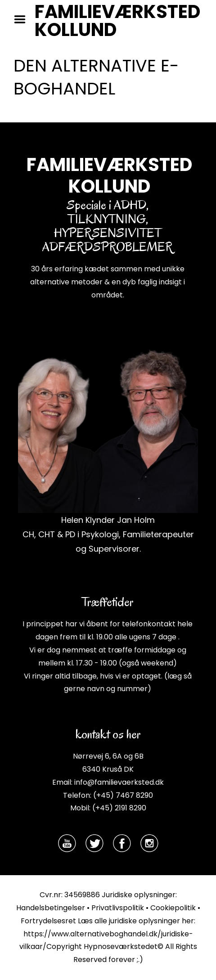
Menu (23, 19)
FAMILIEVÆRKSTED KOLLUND (117, 21)
